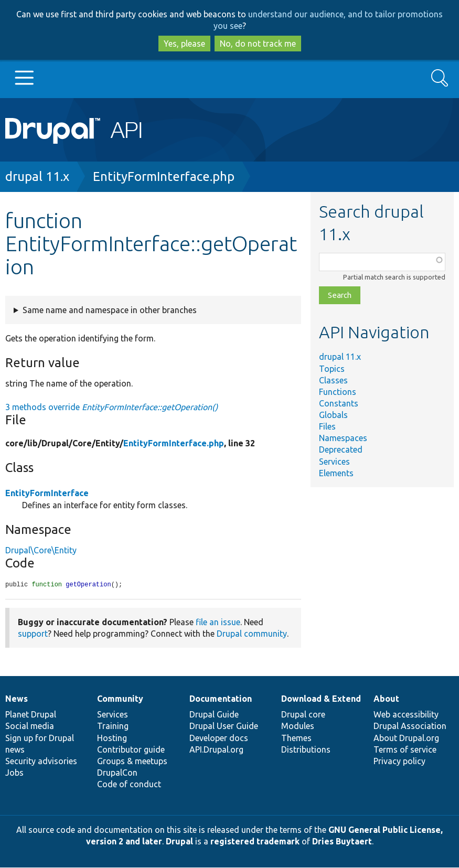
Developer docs (219, 738)
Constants (339, 403)
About (386, 699)
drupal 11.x (37, 176)
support (33, 634)
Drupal (179, 842)
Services (334, 462)
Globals (333, 415)
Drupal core (303, 715)
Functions (338, 392)
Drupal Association (410, 726)
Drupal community (252, 634)
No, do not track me (258, 44)
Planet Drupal (31, 715)
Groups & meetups (132, 762)
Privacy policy (399, 762)
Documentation (221, 699)
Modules (298, 726)
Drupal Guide (214, 715)
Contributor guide (131, 750)
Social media (30, 726)
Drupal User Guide (224, 726)
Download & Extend (321, 699)
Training (113, 726)
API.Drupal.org (216, 750)
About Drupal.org (406, 738)
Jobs (14, 773)
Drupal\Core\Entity (41, 550)
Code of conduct (129, 785)
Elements (336, 473)
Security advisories (41, 762)
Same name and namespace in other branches (110, 310)
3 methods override (111, 407)
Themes (296, 738)
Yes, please (184, 44)
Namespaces (343, 438)
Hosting (112, 738)
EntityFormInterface (47, 493)
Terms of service (405, 750)
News (17, 699)
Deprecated (341, 449)
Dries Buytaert (342, 842)
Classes (333, 380)
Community (120, 699)
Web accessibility (406, 715)
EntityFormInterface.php (164, 176)
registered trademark (255, 842)
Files (327, 426)
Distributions (306, 750)
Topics (332, 369)
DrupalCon (117, 773)
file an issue (218, 623)
